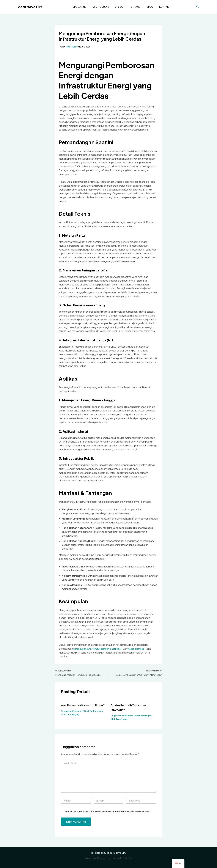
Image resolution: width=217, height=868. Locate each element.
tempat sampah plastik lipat (109, 649)
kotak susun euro (83, 649)
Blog (147, 7)
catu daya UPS (31, 7)
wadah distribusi (139, 649)
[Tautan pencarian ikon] (198, 7)
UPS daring (80, 7)
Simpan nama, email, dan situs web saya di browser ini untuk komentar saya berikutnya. (107, 812)
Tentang (133, 7)
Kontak (160, 7)
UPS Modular (100, 7)
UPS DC (118, 7)
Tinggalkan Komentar (72, 711)
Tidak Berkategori (95, 711)
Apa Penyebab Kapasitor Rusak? (84, 706)
